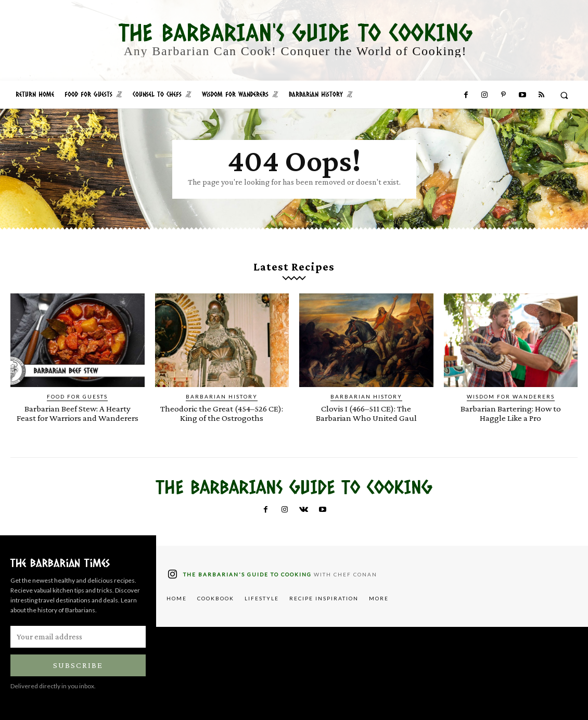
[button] (564, 95)
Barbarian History (222, 396)
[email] (78, 636)
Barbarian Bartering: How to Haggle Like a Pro (510, 413)
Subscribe (78, 664)
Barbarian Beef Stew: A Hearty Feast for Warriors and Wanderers (78, 413)
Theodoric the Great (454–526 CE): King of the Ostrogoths (222, 413)
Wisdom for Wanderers (511, 396)
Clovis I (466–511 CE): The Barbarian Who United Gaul (366, 413)
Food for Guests (77, 396)
